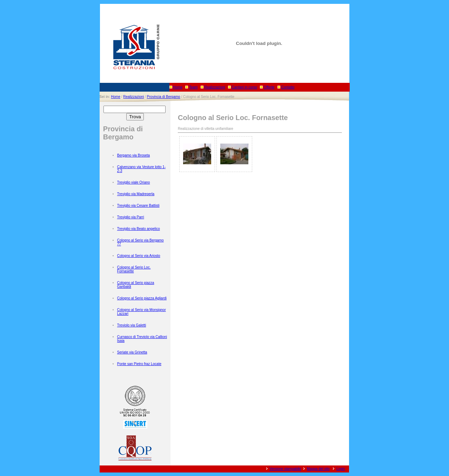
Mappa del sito (318, 469)
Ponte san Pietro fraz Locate (139, 364)
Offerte (269, 87)
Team (193, 87)
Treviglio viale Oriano (134, 182)
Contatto (288, 87)
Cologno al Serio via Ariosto (139, 256)
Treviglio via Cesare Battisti (138, 206)
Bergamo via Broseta (133, 155)
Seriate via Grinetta (132, 352)
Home (178, 87)
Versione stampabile (285, 469)
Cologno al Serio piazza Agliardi (142, 298)
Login (341, 469)
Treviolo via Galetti (132, 325)
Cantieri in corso (244, 87)
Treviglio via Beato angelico (139, 229)
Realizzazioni (215, 87)
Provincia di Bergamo (164, 97)
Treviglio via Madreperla (136, 194)
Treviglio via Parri (131, 217)
